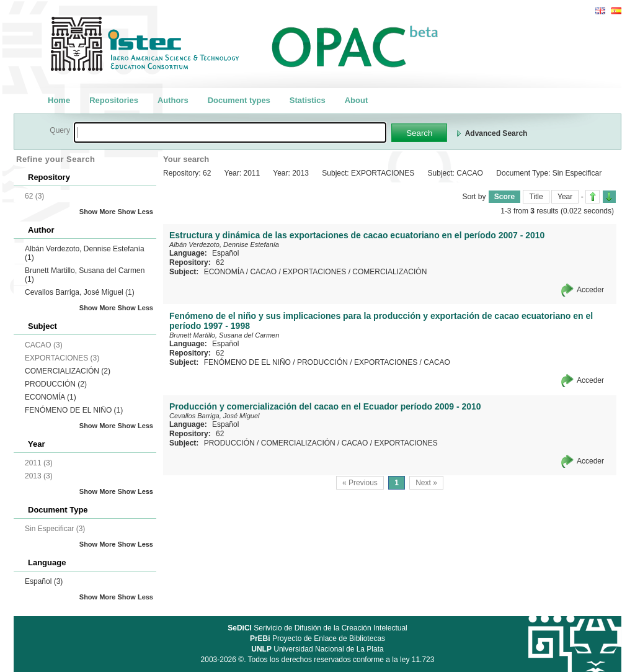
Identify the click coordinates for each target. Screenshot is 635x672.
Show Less (135, 212)
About (357, 100)
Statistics (308, 100)
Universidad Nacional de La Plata (317, 649)
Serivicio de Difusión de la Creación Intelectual (317, 628)
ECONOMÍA (51, 397)
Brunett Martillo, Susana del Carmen (224, 335)
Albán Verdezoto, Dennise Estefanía (224, 244)
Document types (239, 100)
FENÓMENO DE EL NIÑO (74, 410)
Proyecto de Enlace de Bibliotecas (317, 638)
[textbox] (230, 132)
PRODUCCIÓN (56, 384)
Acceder (590, 290)
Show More (98, 212)
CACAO (263, 272)
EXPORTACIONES (314, 272)
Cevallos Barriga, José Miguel (80, 292)
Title (536, 197)
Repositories (114, 100)
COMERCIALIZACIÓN (68, 371)
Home (59, 100)
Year (565, 197)
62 (220, 262)
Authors (173, 100)
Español (44, 581)
